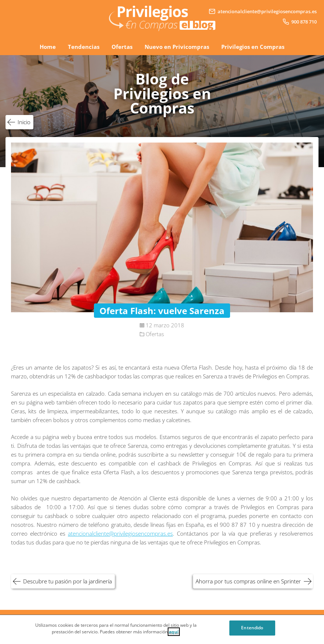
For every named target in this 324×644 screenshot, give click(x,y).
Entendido (252, 631)
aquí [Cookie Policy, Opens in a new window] (174, 635)
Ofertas (122, 47)
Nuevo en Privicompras (177, 47)
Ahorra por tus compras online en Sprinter (248, 581)
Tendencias (84, 47)
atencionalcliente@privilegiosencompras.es (120, 533)
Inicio (24, 122)
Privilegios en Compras (253, 47)
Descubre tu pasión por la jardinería (68, 581)
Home (48, 47)
